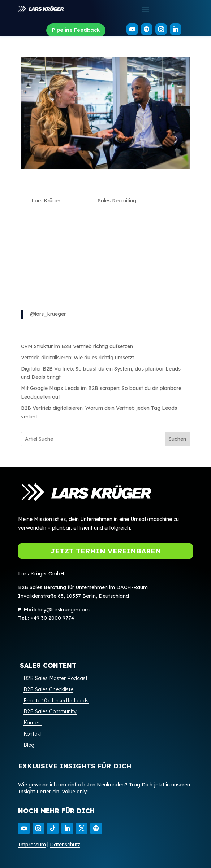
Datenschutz (65, 845)
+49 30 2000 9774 (52, 618)
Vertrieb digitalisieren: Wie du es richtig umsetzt (77, 358)
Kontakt (33, 734)
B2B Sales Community (50, 711)
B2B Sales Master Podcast (55, 678)
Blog (29, 745)
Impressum (32, 845)
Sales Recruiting (117, 201)
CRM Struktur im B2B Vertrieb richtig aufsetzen (77, 346)
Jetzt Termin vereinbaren (106, 551)
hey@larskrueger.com (64, 610)
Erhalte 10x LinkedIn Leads (56, 701)
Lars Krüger (46, 201)
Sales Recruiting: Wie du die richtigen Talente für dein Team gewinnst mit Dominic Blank (98, 186)
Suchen (177, 439)
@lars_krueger (48, 314)
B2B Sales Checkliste (48, 689)
